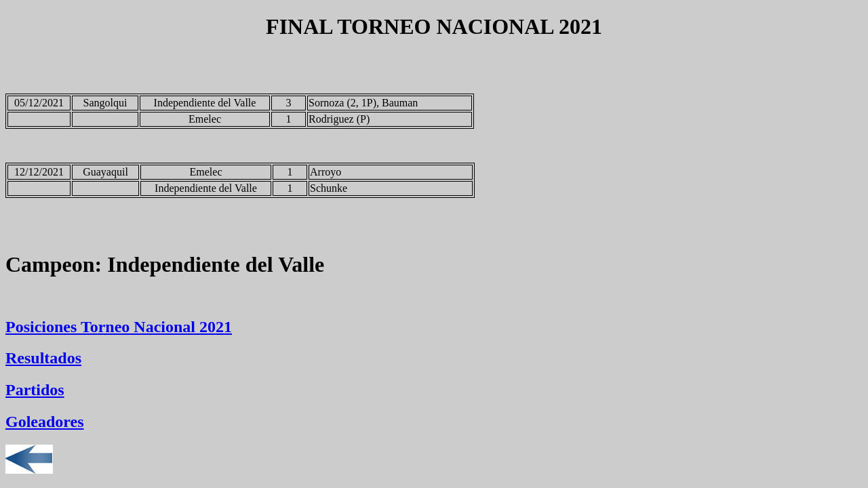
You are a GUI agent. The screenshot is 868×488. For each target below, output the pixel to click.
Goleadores (45, 422)
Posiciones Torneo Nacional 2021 (119, 327)
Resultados (43, 358)
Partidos (35, 390)
